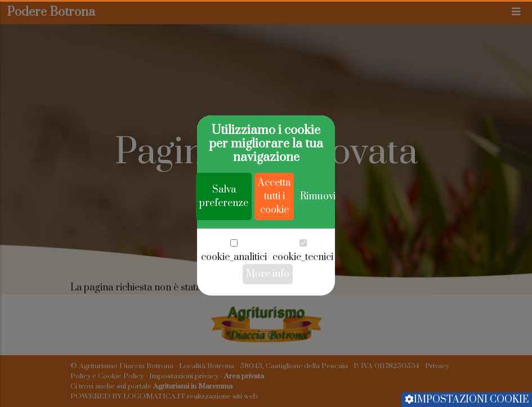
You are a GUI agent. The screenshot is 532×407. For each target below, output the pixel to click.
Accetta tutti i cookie (274, 229)
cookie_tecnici (303, 289)
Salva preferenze (224, 229)
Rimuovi (318, 229)
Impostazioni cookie (467, 400)
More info (268, 306)
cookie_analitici (234, 289)
